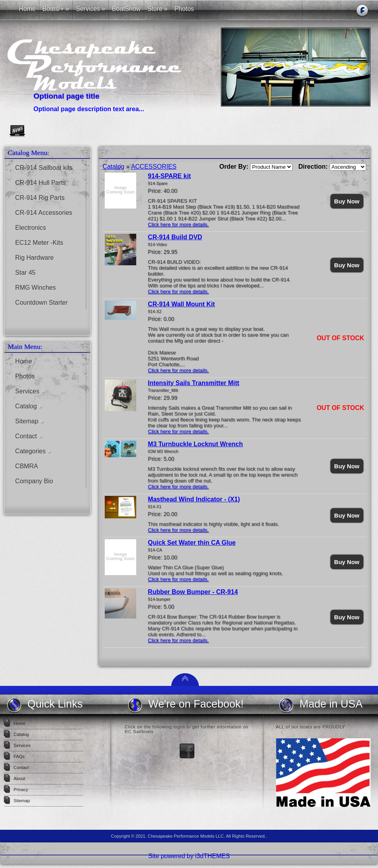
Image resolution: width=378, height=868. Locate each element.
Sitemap (30, 421)
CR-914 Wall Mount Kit (182, 304)
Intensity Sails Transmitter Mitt (194, 383)
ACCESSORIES (154, 167)
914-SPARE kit (170, 176)
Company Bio (34, 481)
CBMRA (27, 466)
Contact (29, 436)
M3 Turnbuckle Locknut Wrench (195, 444)
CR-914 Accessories (44, 213)
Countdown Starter (42, 303)
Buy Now (347, 201)
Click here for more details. (179, 224)
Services (30, 391)
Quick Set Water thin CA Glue (192, 543)
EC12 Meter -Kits (39, 243)
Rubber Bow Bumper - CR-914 (193, 592)
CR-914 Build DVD (175, 237)
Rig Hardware (35, 258)
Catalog (29, 406)
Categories (33, 451)
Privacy (21, 790)
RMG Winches (36, 288)
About (19, 779)
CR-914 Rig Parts (40, 198)
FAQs (19, 756)
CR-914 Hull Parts (41, 183)
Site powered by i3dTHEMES (189, 856)
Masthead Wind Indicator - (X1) (194, 499)
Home (24, 361)
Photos (25, 376)
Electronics (31, 228)
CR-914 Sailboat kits (44, 168)
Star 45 (26, 273)
